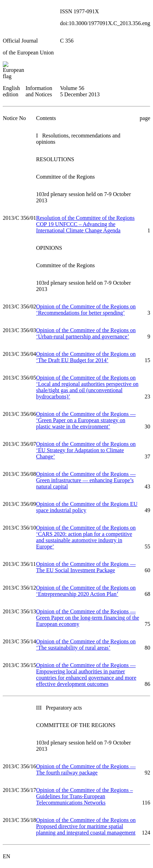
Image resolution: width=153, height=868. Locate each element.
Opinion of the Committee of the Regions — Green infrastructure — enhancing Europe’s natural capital (86, 480)
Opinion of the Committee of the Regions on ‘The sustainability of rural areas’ (86, 645)
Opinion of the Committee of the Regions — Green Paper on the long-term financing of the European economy (88, 618)
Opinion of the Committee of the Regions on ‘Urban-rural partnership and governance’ (86, 333)
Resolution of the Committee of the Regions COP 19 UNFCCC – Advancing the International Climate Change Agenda (86, 224)
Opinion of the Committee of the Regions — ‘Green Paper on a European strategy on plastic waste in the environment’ (86, 420)
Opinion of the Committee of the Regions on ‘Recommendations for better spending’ (86, 310)
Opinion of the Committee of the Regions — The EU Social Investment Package (86, 567)
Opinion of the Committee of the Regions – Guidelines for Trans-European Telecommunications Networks (85, 796)
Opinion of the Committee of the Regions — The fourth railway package (86, 769)
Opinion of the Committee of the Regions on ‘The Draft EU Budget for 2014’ (86, 357)
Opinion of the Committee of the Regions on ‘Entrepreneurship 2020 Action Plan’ (86, 591)
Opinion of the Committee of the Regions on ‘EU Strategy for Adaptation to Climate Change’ (86, 450)
